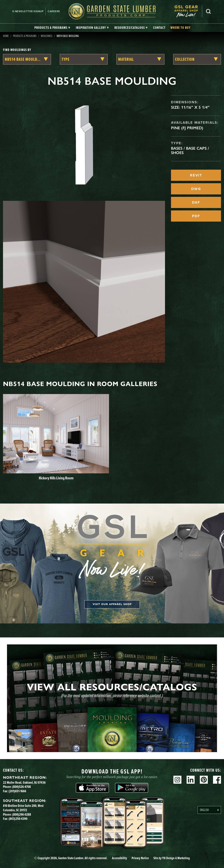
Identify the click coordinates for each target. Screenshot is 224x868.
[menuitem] (188, 11)
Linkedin (191, 780)
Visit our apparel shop (112, 604)
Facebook (217, 780)
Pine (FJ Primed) (187, 128)
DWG (196, 189)
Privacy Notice (140, 858)
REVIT (196, 175)
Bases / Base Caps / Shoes (190, 150)
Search (208, 11)
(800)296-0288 (22, 814)
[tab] (52, 28)
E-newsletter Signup (28, 11)
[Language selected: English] (209, 810)
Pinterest (204, 780)
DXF (196, 202)
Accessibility (119, 858)
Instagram (177, 780)
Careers (54, 11)
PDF (196, 216)
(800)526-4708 (21, 787)
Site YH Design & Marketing (172, 858)
